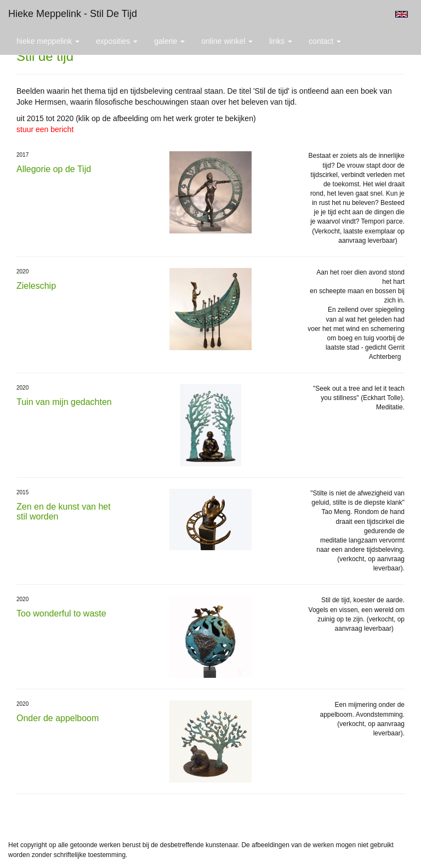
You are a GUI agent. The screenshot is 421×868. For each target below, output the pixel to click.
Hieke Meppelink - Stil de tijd (73, 14)
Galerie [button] (169, 41)
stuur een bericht (45, 129)
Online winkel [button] (227, 41)
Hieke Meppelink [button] (48, 41)
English (402, 14)
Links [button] (281, 41)
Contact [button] (325, 41)
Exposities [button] (117, 41)
